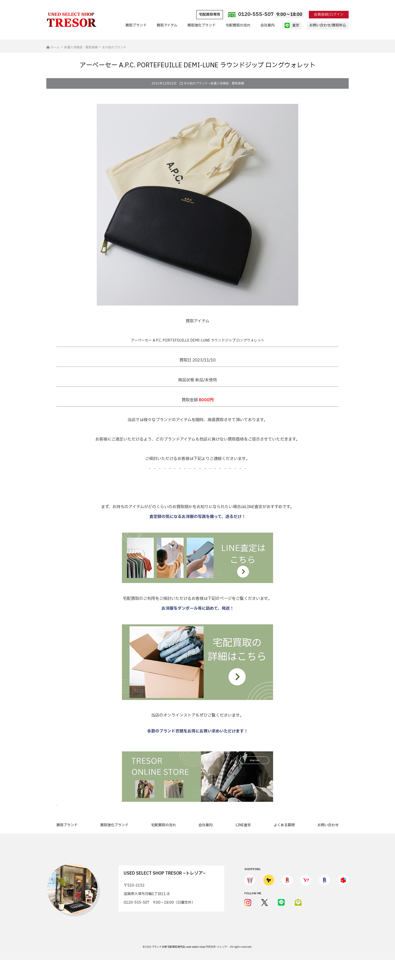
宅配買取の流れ (238, 25)
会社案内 (268, 25)
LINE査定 (243, 825)
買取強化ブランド (202, 25)
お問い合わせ (328, 825)
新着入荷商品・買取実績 (227, 83)
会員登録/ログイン (329, 14)
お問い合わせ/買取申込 (328, 25)
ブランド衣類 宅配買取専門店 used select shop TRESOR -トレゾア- (190, 947)
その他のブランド (196, 83)
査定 (292, 25)
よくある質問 (284, 825)
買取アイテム (167, 25)
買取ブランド (136, 25)
